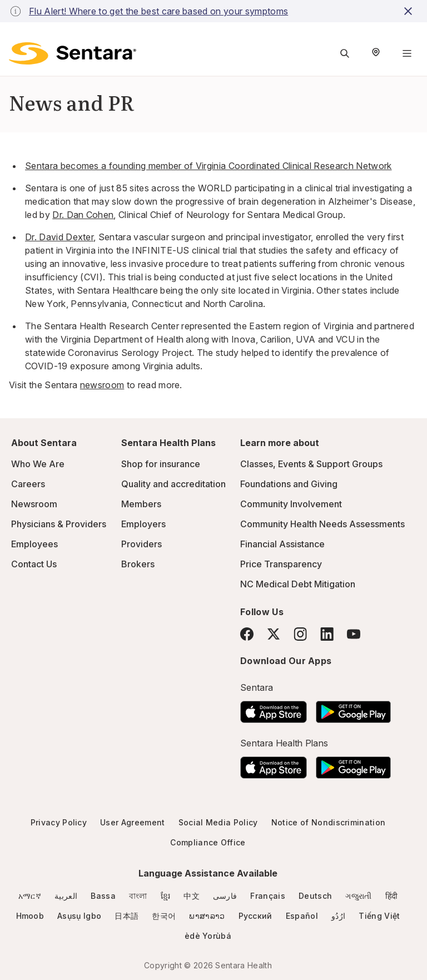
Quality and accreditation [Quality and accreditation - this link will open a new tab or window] (173, 484)
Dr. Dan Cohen (83, 215)
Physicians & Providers (59, 524)
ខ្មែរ (166, 896)
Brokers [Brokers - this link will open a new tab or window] (138, 564)
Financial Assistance (282, 544)
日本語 (126, 916)
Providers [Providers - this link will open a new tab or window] (141, 544)
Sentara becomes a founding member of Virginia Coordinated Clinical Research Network (208, 166)
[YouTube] (354, 634)
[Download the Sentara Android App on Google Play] (353, 709)
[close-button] (410, 11)
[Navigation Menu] (407, 53)
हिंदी (392, 896)
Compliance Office (208, 842)
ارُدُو (338, 916)
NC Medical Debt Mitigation (298, 584)
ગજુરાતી (358, 896)
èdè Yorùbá (208, 936)
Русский (255, 916)
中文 (192, 896)
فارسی (225, 896)
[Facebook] (247, 634)
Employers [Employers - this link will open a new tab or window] (143, 524)
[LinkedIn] (327, 634)
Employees (34, 544)
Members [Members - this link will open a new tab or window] (141, 504)
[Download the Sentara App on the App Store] (274, 709)
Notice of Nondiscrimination (329, 822)
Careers (28, 484)
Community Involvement (291, 504)
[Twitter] (274, 634)
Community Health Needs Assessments (322, 524)
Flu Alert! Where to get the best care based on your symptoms (158, 11)
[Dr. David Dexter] (59, 237)
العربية (66, 896)
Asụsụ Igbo (79, 916)
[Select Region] (376, 53)
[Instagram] (300, 634)
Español (302, 916)
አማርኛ (30, 896)
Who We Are (38, 464)
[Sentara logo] (73, 53)
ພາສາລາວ (207, 916)
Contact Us (34, 564)
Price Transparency (281, 564)
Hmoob (30, 916)
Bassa (103, 896)
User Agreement (132, 822)
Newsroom (34, 504)
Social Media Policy (218, 822)
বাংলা (138, 896)
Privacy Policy (59, 822)
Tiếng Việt (379, 916)
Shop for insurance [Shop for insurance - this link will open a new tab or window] (161, 464)
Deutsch (315, 896)
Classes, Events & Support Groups (311, 464)
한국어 (164, 916)
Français (268, 896)
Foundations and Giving (289, 484)
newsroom (102, 385)
